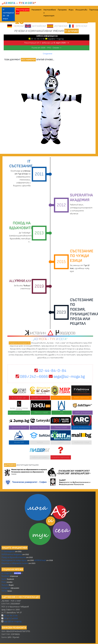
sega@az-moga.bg (56, 39)
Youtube (5, 585)
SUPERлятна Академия (12, 554)
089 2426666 (32, 377)
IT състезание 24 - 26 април (8, 14)
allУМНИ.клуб (40, 560)
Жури (71, 10)
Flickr (4, 582)
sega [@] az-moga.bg (13, 622)
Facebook (6, 576)
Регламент (37, 10)
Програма (62, 10)
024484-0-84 (38, 39)
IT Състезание (8, 551)
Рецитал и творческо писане (15, 563)
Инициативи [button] (81, 10)
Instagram (6, 588)
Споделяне (48, 54)
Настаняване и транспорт (50, 13)
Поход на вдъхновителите (14, 557)
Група (4, 579)
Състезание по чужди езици (14, 560)
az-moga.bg (7, 573)
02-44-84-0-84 (50, 371)
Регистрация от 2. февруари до (47, 43)
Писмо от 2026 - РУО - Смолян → (47, 48)
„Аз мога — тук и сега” (19, 3)
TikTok (4, 591)
